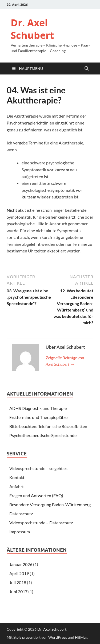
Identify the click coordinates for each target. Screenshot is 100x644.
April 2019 (19, 573)
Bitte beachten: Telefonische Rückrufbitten (48, 426)
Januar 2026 (21, 564)
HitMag (81, 637)
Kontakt (17, 477)
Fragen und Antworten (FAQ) (36, 495)
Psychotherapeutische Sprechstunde (43, 435)
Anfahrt (17, 486)
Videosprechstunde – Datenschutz (41, 523)
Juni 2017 (18, 591)
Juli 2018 (18, 582)
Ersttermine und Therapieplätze (38, 417)
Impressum (20, 532)
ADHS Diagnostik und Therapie (38, 408)
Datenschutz (21, 514)
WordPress (58, 637)
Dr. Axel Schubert (32, 29)
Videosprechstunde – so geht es (38, 468)
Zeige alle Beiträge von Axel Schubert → (65, 361)
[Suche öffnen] (87, 69)
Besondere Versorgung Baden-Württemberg (50, 504)
